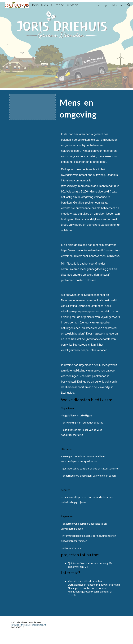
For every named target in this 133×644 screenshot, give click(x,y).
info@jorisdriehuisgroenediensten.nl (28, 625)
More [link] (116, 5)
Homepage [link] (101, 5)
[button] (129, 5)
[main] (91, 112)
